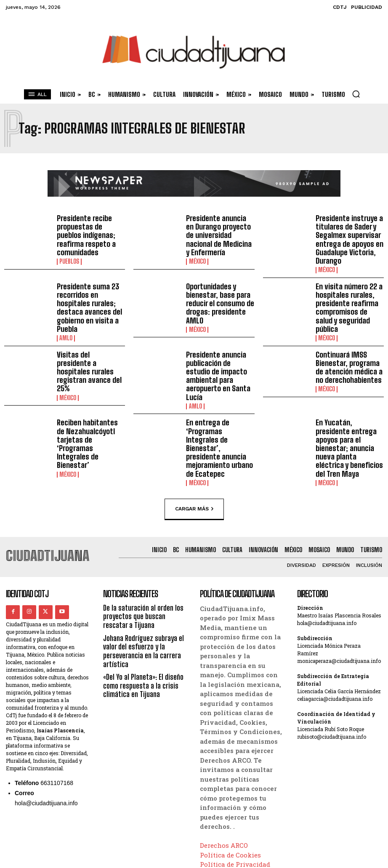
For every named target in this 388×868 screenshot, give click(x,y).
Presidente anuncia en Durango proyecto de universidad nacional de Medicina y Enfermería (219, 229)
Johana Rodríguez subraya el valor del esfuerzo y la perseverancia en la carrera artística (142, 605)
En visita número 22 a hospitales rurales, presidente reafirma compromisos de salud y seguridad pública (349, 294)
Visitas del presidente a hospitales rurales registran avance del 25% (90, 352)
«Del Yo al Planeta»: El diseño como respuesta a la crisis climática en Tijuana (141, 637)
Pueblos (69, 249)
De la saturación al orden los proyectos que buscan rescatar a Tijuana (144, 572)
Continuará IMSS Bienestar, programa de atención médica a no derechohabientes (348, 352)
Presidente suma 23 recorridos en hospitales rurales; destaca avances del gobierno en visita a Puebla (85, 298)
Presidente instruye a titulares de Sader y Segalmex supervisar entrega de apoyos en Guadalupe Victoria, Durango (346, 236)
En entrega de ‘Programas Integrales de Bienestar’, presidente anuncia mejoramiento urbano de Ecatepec (220, 413)
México (197, 249)
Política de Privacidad (235, 821)
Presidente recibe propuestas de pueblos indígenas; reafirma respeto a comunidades (89, 229)
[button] (356, 94)
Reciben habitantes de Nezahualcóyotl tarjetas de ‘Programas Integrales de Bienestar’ (91, 406)
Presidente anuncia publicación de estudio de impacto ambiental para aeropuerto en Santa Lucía (217, 355)
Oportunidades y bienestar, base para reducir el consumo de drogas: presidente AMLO (217, 294)
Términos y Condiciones (239, 830)
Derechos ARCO (224, 802)
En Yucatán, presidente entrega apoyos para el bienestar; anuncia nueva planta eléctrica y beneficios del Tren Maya (349, 413)
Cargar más (194, 466)
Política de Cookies (230, 811)
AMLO (66, 325)
